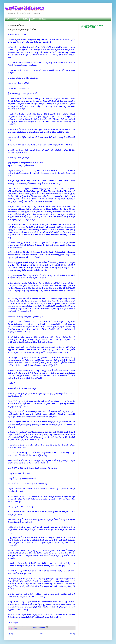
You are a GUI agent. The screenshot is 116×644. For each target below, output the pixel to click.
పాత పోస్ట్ (73, 634)
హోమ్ (42, 634)
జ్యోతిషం (25, 19)
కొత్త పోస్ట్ (11, 634)
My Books (43, 19)
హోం (8, 19)
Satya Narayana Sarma (25, 627)
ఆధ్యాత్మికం (16, 19)
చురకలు (34, 19)
